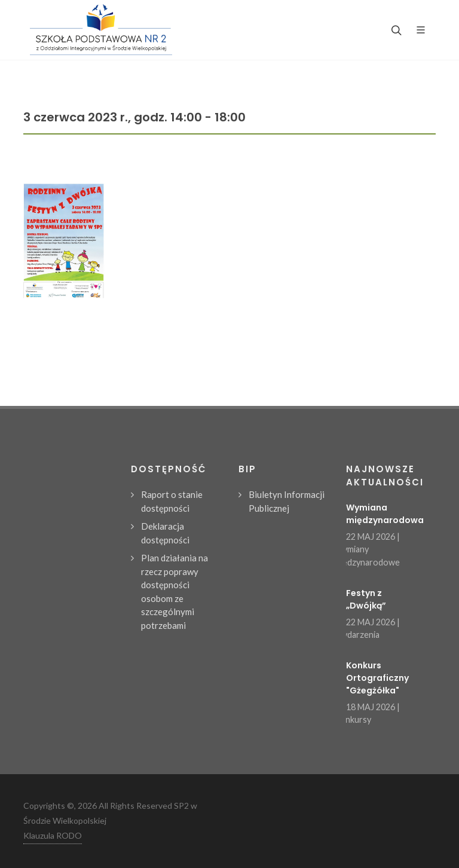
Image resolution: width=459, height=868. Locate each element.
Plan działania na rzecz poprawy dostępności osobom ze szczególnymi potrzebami (175, 592)
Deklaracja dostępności (165, 533)
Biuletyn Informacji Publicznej (287, 501)
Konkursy (353, 719)
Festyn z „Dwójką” (366, 599)
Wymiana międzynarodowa (385, 514)
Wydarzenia (357, 635)
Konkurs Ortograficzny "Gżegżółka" (377, 678)
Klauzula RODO (53, 835)
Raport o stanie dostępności (172, 501)
